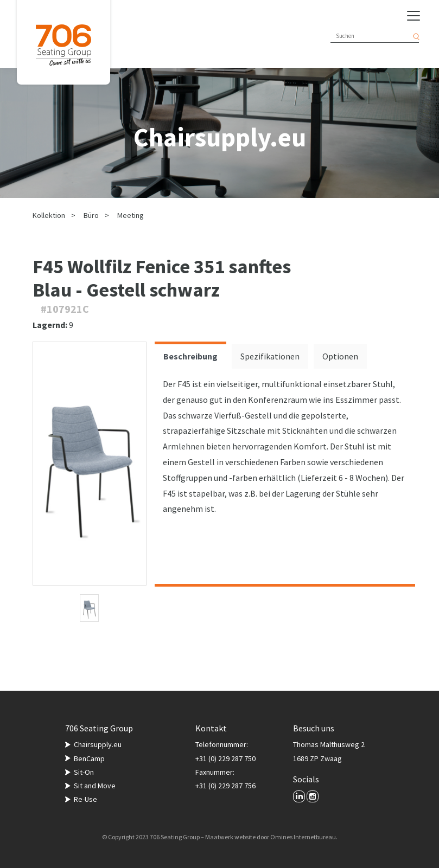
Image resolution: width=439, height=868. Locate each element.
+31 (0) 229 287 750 (225, 758)
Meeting (131, 215)
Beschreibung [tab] (190, 356)
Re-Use (85, 799)
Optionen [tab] (340, 356)
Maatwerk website (230, 837)
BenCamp (89, 758)
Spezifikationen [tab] (270, 356)
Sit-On (84, 772)
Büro (91, 215)
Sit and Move (95, 786)
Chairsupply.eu (98, 744)
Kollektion (49, 215)
